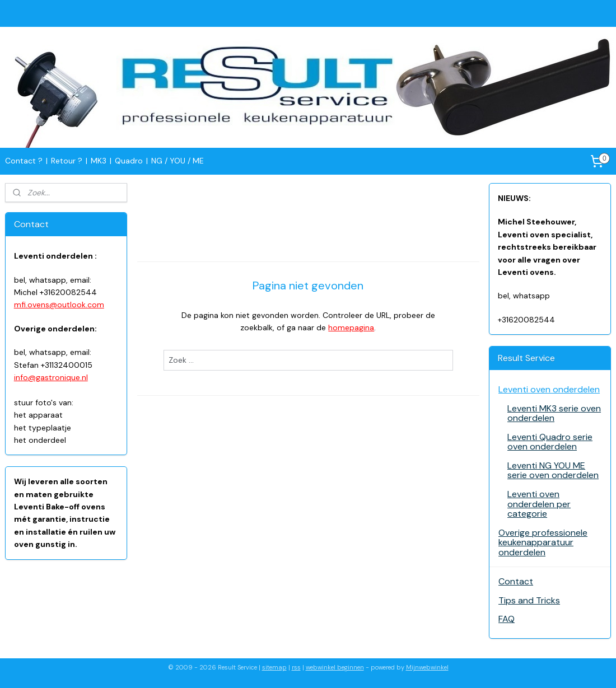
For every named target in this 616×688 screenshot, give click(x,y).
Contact (516, 581)
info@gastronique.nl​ (51, 377)
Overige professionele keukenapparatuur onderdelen (543, 542)
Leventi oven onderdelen (549, 389)
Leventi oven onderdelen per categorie (539, 504)
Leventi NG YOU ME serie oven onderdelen (553, 471)
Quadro (129, 161)
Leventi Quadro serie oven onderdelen (550, 442)
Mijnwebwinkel (427, 667)
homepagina (351, 327)
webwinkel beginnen (335, 667)
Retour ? (67, 161)
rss (296, 667)
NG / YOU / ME (178, 161)
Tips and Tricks (529, 600)
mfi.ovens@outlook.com (59, 305)
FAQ (507, 619)
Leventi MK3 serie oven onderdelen (554, 413)
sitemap (274, 667)
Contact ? (24, 161)
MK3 (99, 161)
